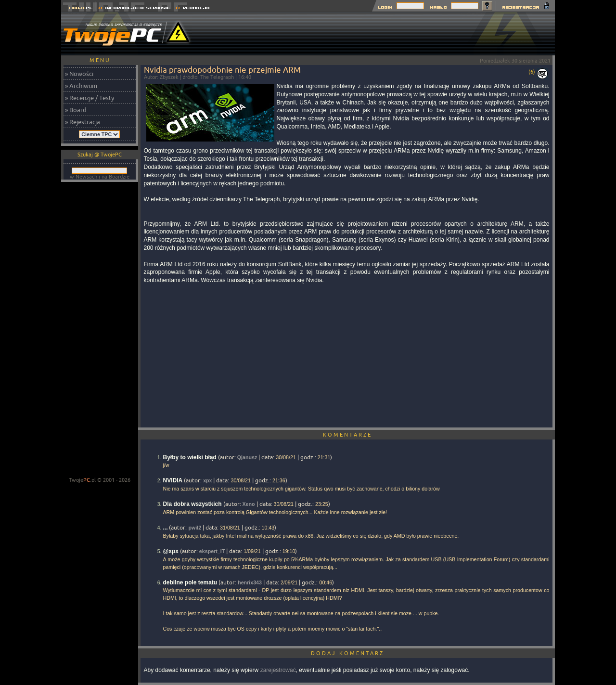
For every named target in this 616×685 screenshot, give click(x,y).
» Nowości (79, 74)
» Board (76, 110)
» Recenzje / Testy (90, 98)
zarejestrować (278, 670)
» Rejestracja (83, 122)
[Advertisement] (380, 34)
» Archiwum (81, 86)
